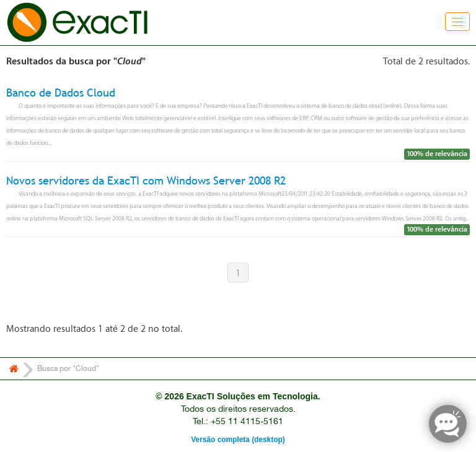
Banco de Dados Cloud (61, 93)
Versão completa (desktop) (238, 440)
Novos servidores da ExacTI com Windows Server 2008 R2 (146, 180)
